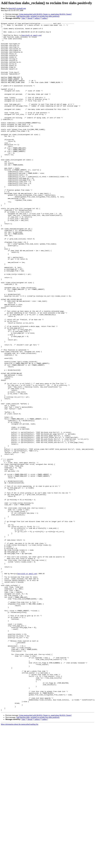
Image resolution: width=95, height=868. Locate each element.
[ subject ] (37, 18)
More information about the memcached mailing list (20, 862)
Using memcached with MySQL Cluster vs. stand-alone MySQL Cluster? (45, 14)
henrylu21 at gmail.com (17, 8)
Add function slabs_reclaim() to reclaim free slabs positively (38, 16)
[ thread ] (30, 18)
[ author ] (45, 18)
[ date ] (24, 18)
